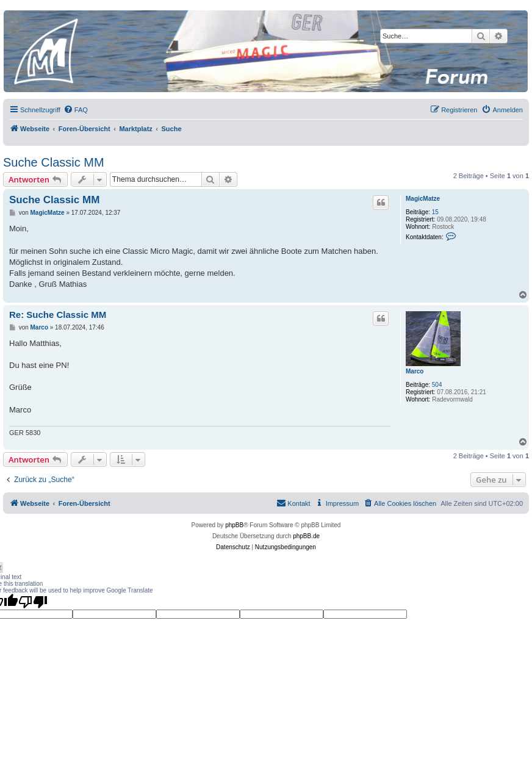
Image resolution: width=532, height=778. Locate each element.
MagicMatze (423, 199)
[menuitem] (76, 110)
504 (437, 385)
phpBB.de (306, 536)
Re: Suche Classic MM (58, 315)
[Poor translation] (33, 602)
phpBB (234, 525)
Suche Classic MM (54, 162)
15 (435, 212)
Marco (415, 371)
